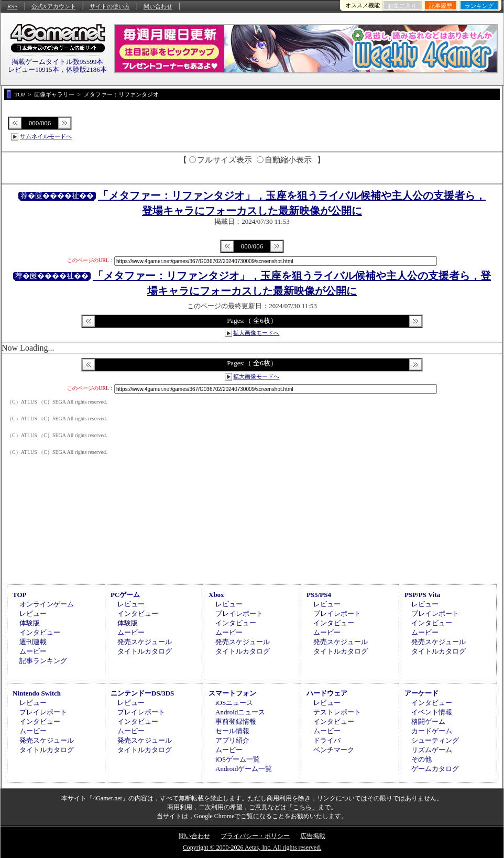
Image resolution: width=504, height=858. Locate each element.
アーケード (421, 693)
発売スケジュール (145, 642)
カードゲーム (432, 731)
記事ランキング (43, 661)
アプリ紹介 (232, 740)
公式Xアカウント (54, 6)
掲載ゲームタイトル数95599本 (58, 62)
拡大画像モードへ (256, 333)
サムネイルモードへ (46, 136)
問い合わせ (158, 6)
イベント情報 (432, 712)
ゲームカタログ (435, 769)
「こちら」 (302, 807)
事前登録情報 (236, 721)
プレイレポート (239, 613)
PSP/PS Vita (422, 595)
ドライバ (327, 740)
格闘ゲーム (428, 721)
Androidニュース (240, 712)
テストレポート (337, 712)
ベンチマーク (334, 750)
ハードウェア (327, 693)
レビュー (33, 613)
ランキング (479, 6)
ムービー (33, 651)
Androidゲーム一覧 (244, 769)
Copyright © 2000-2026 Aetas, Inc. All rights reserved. (252, 848)
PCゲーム (125, 595)
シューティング (435, 740)
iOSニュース (234, 703)
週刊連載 (33, 642)
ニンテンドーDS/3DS (142, 693)
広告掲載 (313, 836)
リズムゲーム (432, 750)
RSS (13, 6)
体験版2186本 (86, 69)
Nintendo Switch (37, 693)
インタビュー (40, 632)
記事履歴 (441, 6)
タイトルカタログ (145, 651)
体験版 (30, 623)
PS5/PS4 (319, 595)
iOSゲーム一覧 (238, 759)
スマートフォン (232, 693)
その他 (421, 759)
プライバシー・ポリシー (255, 836)
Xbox (216, 595)
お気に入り (402, 6)
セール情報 (232, 731)
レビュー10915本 (34, 69)
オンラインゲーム (47, 604)
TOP (20, 595)
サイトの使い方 (110, 6)
